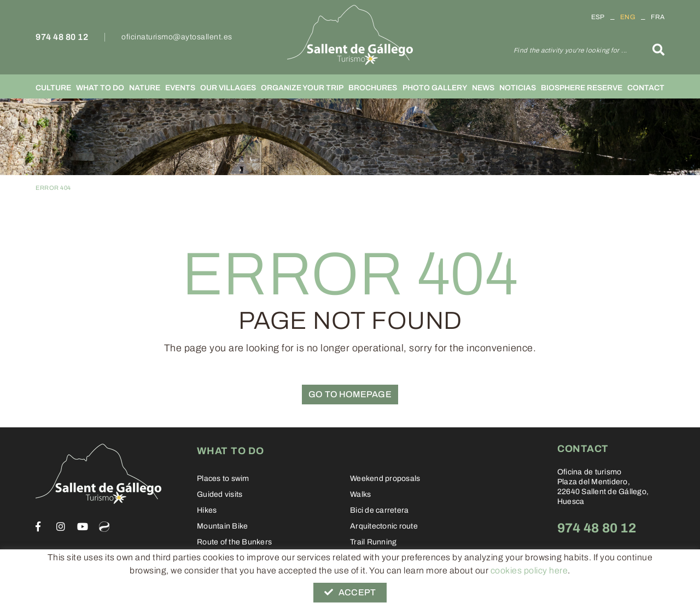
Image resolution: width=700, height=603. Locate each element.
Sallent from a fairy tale (390, 558)
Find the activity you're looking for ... (570, 50)
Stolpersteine (220, 558)
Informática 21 (598, 590)
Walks (360, 494)
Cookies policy (62, 590)
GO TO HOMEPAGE (350, 394)
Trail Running (373, 542)
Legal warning (123, 590)
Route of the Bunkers (234, 542)
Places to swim (223, 479)
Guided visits (220, 494)
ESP (598, 17)
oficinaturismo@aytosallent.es (177, 37)
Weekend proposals (385, 479)
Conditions (177, 590)
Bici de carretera (379, 510)
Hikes (207, 510)
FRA (658, 17)
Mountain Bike (222, 526)
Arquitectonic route (384, 526)
